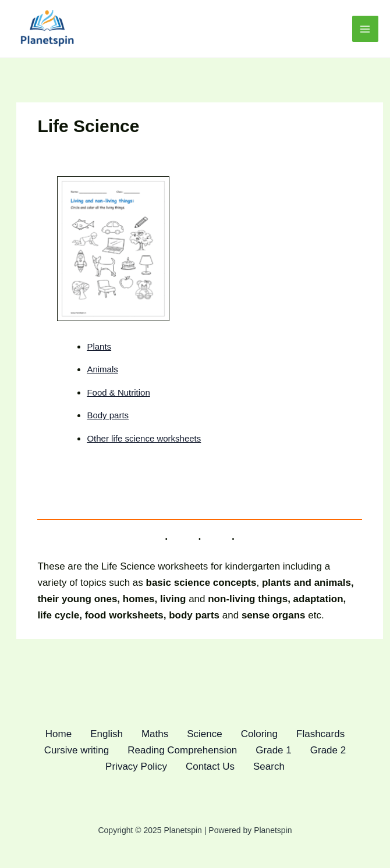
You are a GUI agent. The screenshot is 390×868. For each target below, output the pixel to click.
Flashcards (320, 734)
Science (204, 734)
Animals (102, 369)
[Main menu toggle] (366, 29)
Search (269, 766)
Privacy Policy (136, 766)
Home (58, 734)
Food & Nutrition (118, 392)
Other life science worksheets (144, 438)
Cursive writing (77, 750)
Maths (155, 734)
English (107, 734)
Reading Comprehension (182, 750)
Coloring (259, 734)
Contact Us (210, 766)
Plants (99, 346)
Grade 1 (273, 750)
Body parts (108, 415)
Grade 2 (328, 750)
